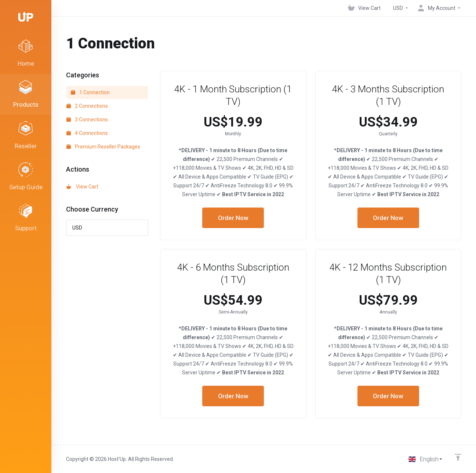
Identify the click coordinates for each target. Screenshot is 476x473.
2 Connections (87, 106)
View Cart (82, 187)
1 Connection (90, 92)
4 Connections (87, 133)
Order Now (233, 218)
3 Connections (87, 120)
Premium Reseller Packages (103, 147)
